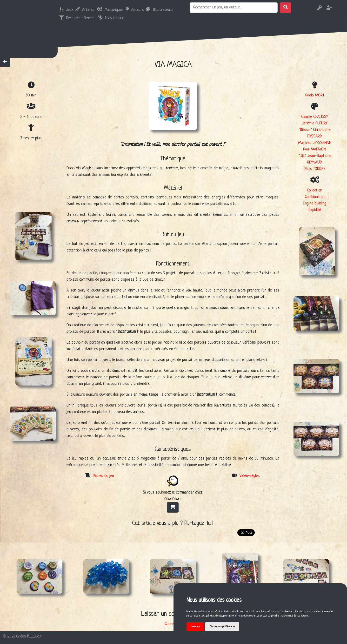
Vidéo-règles (250, 476)
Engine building (315, 203)
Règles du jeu (103, 476)
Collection (315, 190)
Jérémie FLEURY (315, 123)
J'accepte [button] (195, 627)
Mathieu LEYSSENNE (315, 143)
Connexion (173, 624)
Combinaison (315, 197)
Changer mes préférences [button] (222, 627)
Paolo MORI (315, 95)
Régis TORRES (315, 169)
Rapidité (315, 210)
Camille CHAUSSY (315, 117)
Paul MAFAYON (315, 149)
